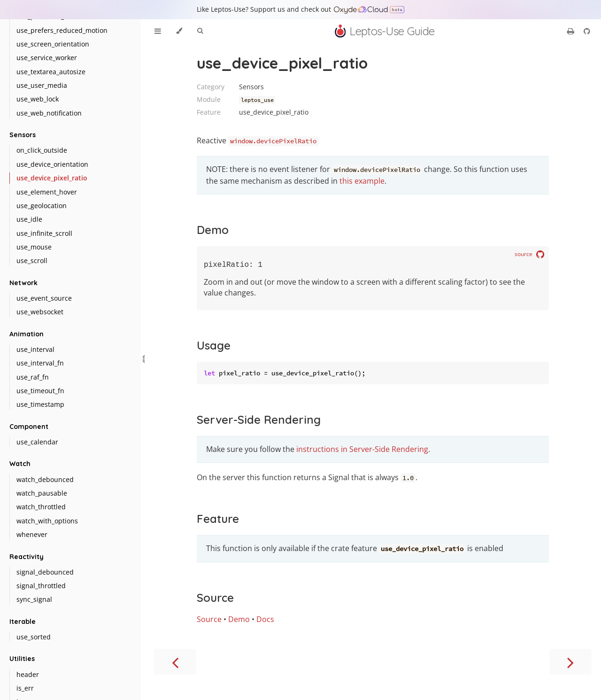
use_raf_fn (33, 377)
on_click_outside (42, 150)
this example (362, 181)
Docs (265, 621)
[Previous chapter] (175, 664)
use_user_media (42, 85)
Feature (218, 521)
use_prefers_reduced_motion (62, 30)
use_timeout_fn (40, 391)
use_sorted (34, 637)
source (529, 255)
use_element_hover (47, 192)
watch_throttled (41, 507)
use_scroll (32, 261)
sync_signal (34, 599)
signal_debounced (45, 572)
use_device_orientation (52, 164)
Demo (213, 230)
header (28, 674)
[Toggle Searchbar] (200, 31)
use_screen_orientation (53, 44)
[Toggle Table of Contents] (158, 31)
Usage (214, 347)
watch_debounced (45, 479)
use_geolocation (42, 206)
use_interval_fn (40, 363)
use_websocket (40, 312)
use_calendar (37, 442)
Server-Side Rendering (259, 421)
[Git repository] (587, 31)
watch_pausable (42, 493)
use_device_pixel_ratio (52, 178)
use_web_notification (49, 113)
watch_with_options (47, 521)
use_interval (35, 349)
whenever (32, 534)
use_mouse (34, 247)
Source (215, 599)
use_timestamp (40, 404)
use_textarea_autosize (51, 72)
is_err (25, 688)
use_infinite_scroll (44, 233)
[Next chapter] (570, 664)
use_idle (29, 219)
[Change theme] (179, 31)
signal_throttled (41, 586)
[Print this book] (572, 31)
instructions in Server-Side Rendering (362, 451)
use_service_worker (47, 58)
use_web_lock (38, 99)
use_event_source (44, 298)
